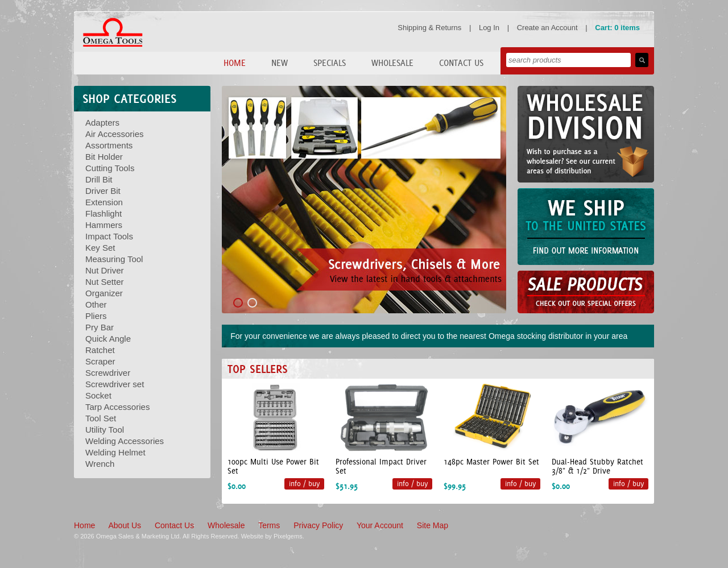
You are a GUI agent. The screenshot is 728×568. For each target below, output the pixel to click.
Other (96, 304)
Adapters (102, 123)
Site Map (433, 525)
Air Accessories (115, 134)
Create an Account (547, 28)
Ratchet (100, 350)
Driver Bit (103, 191)
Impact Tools (109, 236)
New (280, 63)
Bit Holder (104, 157)
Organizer (104, 293)
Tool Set (101, 418)
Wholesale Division (586, 134)
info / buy (304, 484)
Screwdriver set (115, 384)
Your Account (380, 525)
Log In (489, 28)
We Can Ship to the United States (586, 227)
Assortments (109, 145)
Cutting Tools (110, 168)
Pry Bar (100, 327)
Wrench (100, 464)
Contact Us (461, 63)
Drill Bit (99, 179)
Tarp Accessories (117, 407)
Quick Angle (108, 339)
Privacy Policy (318, 525)
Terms (269, 525)
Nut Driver (105, 270)
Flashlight (104, 213)
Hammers (104, 225)
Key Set (100, 248)
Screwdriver (108, 373)
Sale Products (586, 292)
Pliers (96, 316)
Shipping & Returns (429, 28)
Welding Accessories (125, 441)
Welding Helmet (115, 452)
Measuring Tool (114, 259)
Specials (330, 63)
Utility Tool (105, 430)
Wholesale (392, 63)
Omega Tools (113, 32)
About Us (125, 525)
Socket (98, 395)
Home (235, 63)
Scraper (100, 361)
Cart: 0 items (617, 28)
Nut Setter (105, 282)
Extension (104, 202)
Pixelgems (288, 536)
